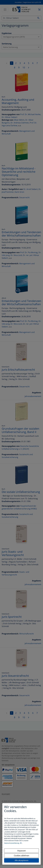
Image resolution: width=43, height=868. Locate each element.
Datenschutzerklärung (12, 843)
